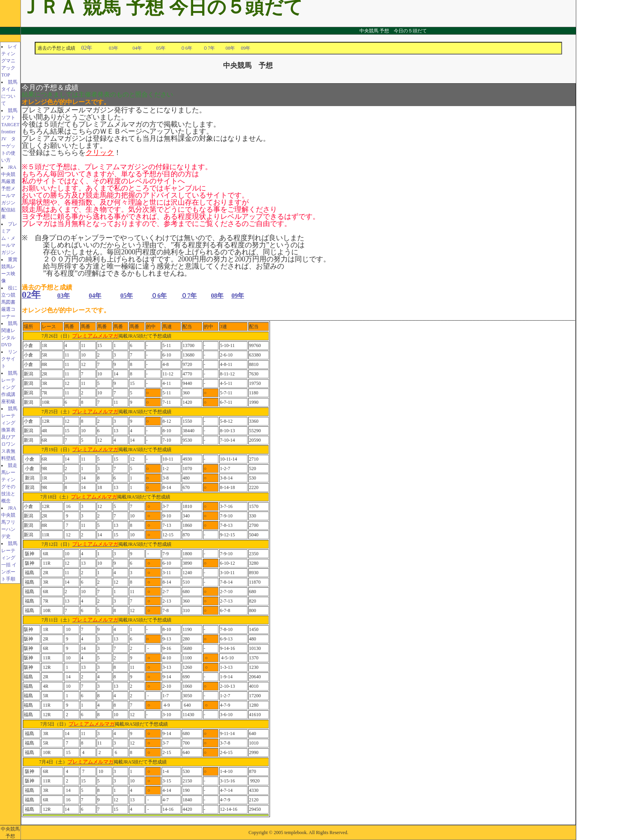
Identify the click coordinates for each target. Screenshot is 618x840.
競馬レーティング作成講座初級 (9, 387)
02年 (87, 48)
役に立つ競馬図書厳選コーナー (9, 302)
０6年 (186, 48)
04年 (144, 48)
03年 (121, 48)
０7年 (209, 48)
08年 (230, 48)
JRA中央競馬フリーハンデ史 (9, 522)
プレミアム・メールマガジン (9, 238)
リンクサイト (9, 359)
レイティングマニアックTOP (9, 61)
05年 (166, 48)
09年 (246, 48)
